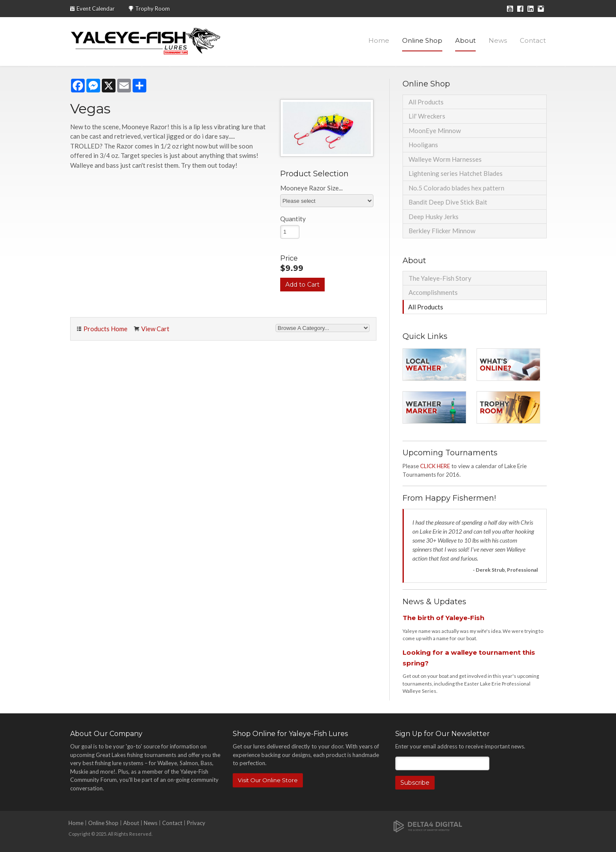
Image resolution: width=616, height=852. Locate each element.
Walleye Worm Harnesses (445, 159)
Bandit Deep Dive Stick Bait (448, 202)
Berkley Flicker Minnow (442, 231)
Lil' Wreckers (427, 116)
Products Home (105, 329)
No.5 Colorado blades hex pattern (456, 188)
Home (379, 40)
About (465, 40)
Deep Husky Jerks (434, 217)
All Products (426, 102)
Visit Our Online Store (268, 780)
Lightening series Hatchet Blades (456, 173)
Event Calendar (96, 9)
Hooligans (423, 145)
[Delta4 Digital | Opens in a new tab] (428, 826)
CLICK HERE (435, 466)
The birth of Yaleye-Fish (443, 618)
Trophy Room (153, 9)
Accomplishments (433, 292)
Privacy (196, 823)
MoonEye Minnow (435, 131)
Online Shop (422, 40)
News (498, 40)
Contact (533, 40)
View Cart (155, 329)
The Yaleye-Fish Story (440, 278)
